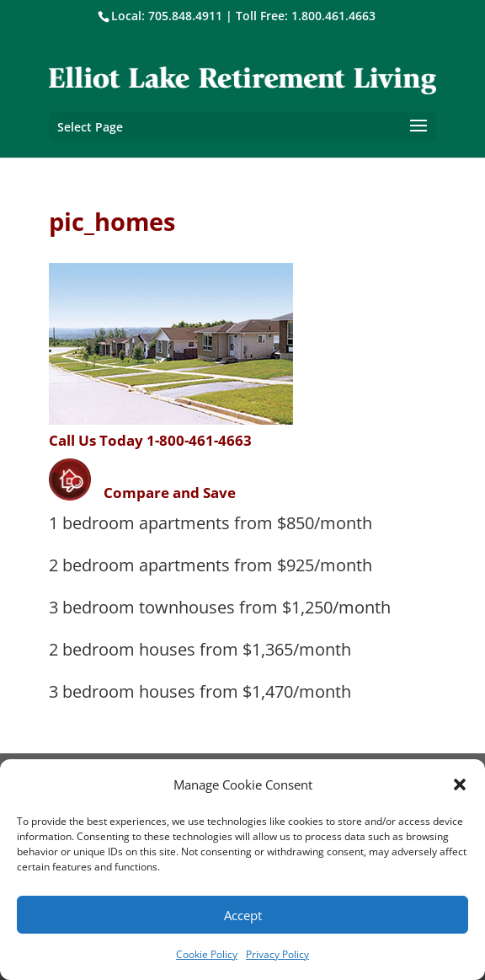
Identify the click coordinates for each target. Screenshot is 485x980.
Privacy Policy (277, 954)
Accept (243, 915)
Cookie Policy (207, 954)
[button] (460, 785)
